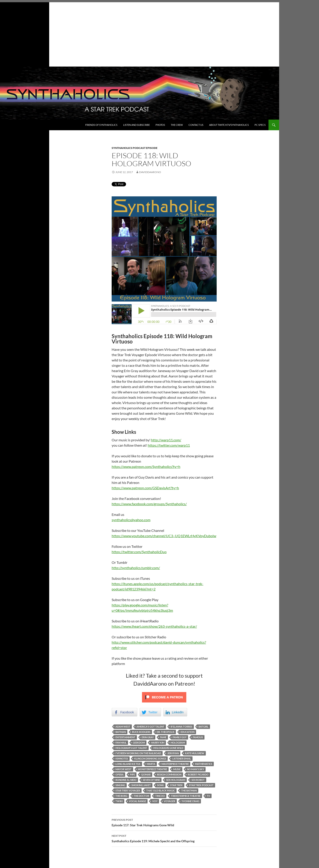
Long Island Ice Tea (128, 764)
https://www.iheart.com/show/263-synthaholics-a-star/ (154, 626)
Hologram (178, 743)
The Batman (189, 790)
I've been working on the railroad (138, 753)
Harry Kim (158, 743)
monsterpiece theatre (152, 769)
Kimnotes (122, 759)
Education (188, 732)
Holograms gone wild (168, 748)
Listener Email (182, 759)
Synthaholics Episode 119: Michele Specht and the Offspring (164, 838)
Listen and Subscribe (136, 125)
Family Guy (180, 737)
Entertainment (125, 737)
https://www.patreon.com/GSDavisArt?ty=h (145, 488)
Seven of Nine (151, 780)
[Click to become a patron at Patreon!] (164, 697)
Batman (121, 732)
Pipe (132, 774)
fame (163, 737)
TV (208, 796)
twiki (119, 801)
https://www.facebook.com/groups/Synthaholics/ (149, 504)
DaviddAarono (150, 172)
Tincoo (160, 796)
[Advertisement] (140, 33)
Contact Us (196, 125)
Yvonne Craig (190, 801)
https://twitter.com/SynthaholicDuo (139, 552)
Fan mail (121, 743)
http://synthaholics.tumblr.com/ (136, 568)
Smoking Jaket (141, 785)
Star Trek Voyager (128, 790)
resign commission (169, 774)
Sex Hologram (176, 780)
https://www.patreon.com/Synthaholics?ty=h (146, 467)
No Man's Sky (195, 769)
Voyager (169, 801)
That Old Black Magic (161, 790)
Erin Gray (148, 737)
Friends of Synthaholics (101, 125)
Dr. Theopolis (165, 732)
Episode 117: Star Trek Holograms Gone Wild (164, 822)
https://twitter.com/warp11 (169, 445)
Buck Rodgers (141, 732)
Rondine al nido (126, 780)
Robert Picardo (198, 774)
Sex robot (198, 780)
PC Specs (260, 125)
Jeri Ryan (173, 753)
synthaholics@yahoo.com (131, 520)
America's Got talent (150, 727)
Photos (160, 125)
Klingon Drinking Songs (150, 759)
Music (177, 769)
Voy (155, 801)
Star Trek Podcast (201, 785)
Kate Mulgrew (195, 753)
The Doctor (141, 796)
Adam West (123, 727)
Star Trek (176, 785)
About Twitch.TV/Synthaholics (229, 125)
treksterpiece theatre (186, 796)
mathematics (204, 764)
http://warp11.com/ (166, 440)
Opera (120, 774)
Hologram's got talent (131, 748)
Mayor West (124, 769)
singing (120, 785)
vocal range (137, 801)
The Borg (121, 796)
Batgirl (203, 727)
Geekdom (139, 743)
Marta (151, 764)
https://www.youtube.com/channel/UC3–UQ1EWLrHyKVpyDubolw (164, 536)
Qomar (146, 774)
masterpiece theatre (175, 764)
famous (198, 737)
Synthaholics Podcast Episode (135, 148)
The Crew (177, 125)
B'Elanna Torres (181, 727)
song (160, 785)
